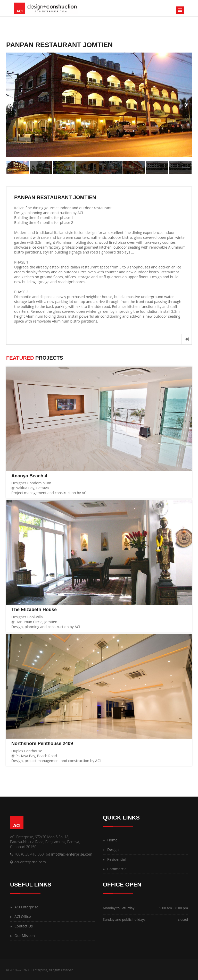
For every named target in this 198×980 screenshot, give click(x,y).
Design (113, 850)
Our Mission (25, 936)
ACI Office (23, 916)
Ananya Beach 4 (29, 476)
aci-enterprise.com (30, 862)
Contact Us (24, 926)
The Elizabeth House (34, 610)
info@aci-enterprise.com (72, 854)
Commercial (117, 869)
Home (112, 840)
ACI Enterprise (26, 907)
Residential (117, 859)
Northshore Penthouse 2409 (42, 744)
